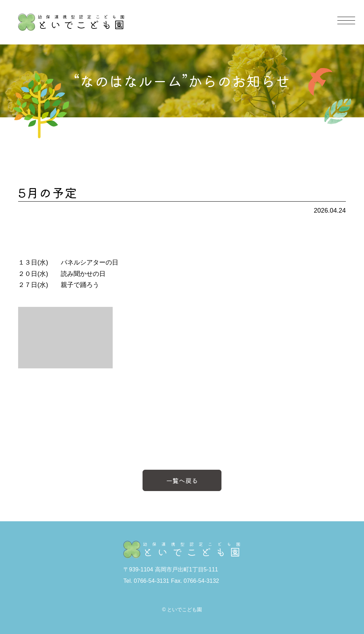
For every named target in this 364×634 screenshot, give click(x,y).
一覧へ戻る (182, 480)
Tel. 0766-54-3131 (146, 581)
